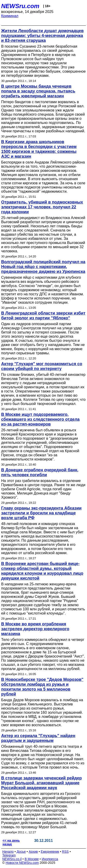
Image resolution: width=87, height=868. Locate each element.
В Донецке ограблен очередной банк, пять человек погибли (40, 472)
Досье (21, 852)
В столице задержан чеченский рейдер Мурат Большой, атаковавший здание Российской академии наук (42, 783)
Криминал (10, 16)
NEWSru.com (20, 6)
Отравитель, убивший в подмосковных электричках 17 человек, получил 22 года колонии (42, 207)
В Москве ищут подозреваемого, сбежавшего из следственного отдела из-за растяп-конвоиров (40, 419)
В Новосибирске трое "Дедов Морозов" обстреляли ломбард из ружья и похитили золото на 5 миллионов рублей (42, 687)
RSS (65, 852)
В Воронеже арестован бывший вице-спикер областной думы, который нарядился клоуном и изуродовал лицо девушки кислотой (42, 571)
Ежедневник (50, 852)
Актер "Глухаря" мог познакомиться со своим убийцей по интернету (42, 366)
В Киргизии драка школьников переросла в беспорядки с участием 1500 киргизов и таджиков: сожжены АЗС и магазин (39, 149)
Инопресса (50, 859)
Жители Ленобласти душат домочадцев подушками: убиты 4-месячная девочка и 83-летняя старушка (42, 36)
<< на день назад (11, 842)
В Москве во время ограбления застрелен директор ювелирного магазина (35, 629)
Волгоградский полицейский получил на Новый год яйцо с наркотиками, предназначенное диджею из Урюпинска (43, 267)
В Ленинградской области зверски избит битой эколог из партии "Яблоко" (43, 316)
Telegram (9, 855)
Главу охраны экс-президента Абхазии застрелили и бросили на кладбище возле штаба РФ (41, 513)
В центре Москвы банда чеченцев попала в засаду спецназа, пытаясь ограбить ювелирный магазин (38, 91)
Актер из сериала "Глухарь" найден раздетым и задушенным (38, 738)
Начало (8, 852)
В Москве (32, 859)
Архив (33, 852)
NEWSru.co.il (12, 859)
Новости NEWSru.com (22, 863)
